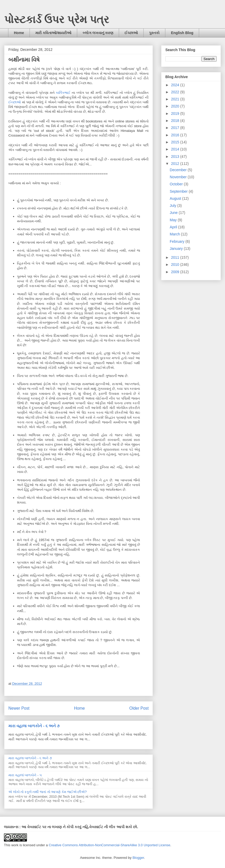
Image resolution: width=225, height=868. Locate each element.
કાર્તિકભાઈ (63, 93)
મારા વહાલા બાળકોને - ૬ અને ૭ (34, 726)
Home (19, 33)
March (175, 234)
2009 (176, 272)
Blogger (138, 858)
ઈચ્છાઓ (131, 33)
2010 (176, 265)
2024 (176, 85)
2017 (176, 128)
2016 (176, 135)
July (174, 206)
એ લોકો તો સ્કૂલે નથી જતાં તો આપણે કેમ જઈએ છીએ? (47, 792)
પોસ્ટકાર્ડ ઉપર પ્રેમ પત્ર (57, 19)
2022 (176, 92)
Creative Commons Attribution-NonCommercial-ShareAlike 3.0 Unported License (109, 845)
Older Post (139, 708)
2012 (176, 164)
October (177, 184)
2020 (176, 106)
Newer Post (19, 708)
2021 (176, 99)
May (174, 220)
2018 (176, 121)
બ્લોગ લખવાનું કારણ (98, 33)
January (177, 249)
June (174, 213)
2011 (176, 257)
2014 (176, 149)
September (179, 191)
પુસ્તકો (154, 33)
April (174, 227)
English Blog (182, 33)
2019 (176, 114)
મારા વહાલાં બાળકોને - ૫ (25, 775)
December (179, 170)
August (176, 198)
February (178, 241)
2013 (176, 157)
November (179, 177)
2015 (176, 142)
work (15, 845)
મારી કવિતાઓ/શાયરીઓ (53, 33)
